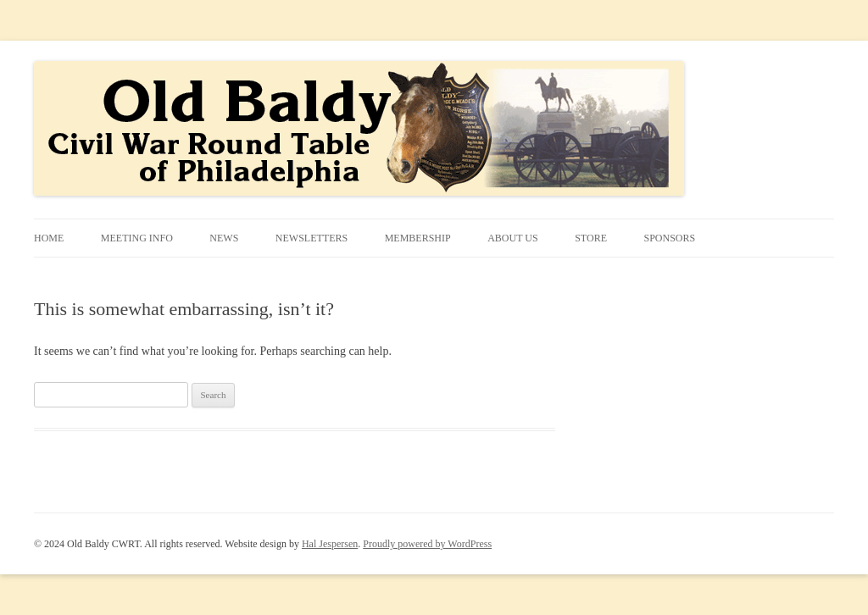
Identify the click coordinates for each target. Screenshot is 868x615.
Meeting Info (137, 238)
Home (49, 238)
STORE (591, 238)
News (224, 238)
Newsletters (312, 238)
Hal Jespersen (330, 544)
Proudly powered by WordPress (427, 544)
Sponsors (669, 238)
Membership (418, 238)
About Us (512, 238)
